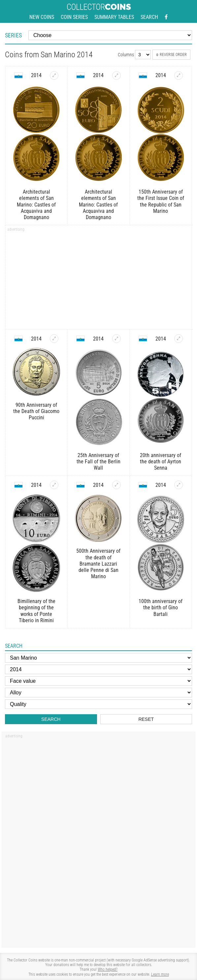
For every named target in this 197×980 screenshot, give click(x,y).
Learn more (160, 974)
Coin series (74, 17)
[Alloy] (98, 693)
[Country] (98, 658)
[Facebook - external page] (166, 17)
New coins (42, 17)
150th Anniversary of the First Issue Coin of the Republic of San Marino (161, 201)
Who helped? (108, 969)
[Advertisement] (99, 279)
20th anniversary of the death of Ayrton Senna (161, 462)
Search (149, 17)
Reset (146, 719)
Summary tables (114, 17)
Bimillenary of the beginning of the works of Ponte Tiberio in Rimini (36, 611)
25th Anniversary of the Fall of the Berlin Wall (98, 462)
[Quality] (98, 704)
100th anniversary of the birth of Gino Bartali (161, 607)
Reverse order (171, 55)
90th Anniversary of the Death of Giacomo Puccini (36, 411)
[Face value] (98, 681)
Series (13, 35)
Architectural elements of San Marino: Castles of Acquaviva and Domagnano (36, 205)
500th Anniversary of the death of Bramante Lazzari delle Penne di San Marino (98, 564)
